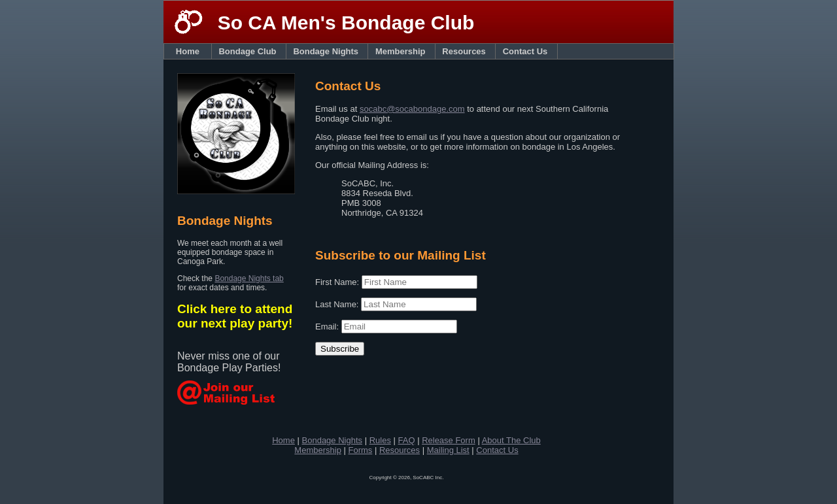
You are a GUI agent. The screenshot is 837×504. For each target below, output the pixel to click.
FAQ (407, 440)
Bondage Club (249, 51)
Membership (403, 51)
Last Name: (338, 304)
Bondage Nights (328, 51)
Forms (360, 450)
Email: (328, 327)
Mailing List (448, 450)
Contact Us (528, 51)
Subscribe (340, 349)
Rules (380, 440)
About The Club (511, 440)
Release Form (449, 440)
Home (189, 51)
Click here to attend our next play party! (235, 316)
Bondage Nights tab (249, 278)
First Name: (338, 282)
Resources (466, 51)
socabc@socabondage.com (412, 109)
